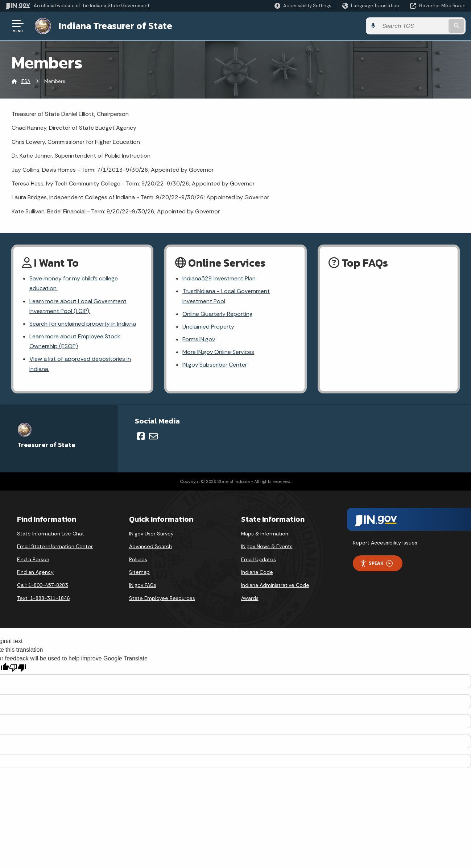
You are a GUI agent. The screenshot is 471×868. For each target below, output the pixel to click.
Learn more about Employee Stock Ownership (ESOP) (75, 341)
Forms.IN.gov (199, 339)
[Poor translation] (18, 668)
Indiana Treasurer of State (115, 26)
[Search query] (413, 26)
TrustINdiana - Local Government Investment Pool (226, 296)
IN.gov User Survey (151, 534)
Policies (138, 559)
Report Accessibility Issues (385, 543)
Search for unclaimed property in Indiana (83, 324)
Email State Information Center (55, 546)
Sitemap (139, 572)
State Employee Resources (162, 598)
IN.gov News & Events (267, 546)
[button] (303, 6)
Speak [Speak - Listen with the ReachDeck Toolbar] (376, 563)
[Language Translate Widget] (371, 6)
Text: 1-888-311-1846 (43, 598)
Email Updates (259, 559)
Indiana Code (257, 572)
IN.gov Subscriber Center (215, 365)
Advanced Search (150, 546)
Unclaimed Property (208, 327)
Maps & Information (265, 534)
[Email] (153, 436)
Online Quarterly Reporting (218, 314)
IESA (26, 81)
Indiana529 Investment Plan (219, 278)
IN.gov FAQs (143, 585)
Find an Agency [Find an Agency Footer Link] (35, 572)
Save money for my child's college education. (74, 283)
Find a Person (33, 559)
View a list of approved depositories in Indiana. (80, 364)
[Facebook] (141, 436)
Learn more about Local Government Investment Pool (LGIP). (78, 306)
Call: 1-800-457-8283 (42, 585)
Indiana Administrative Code (275, 585)
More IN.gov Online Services (218, 352)
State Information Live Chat (51, 534)
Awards (250, 598)
